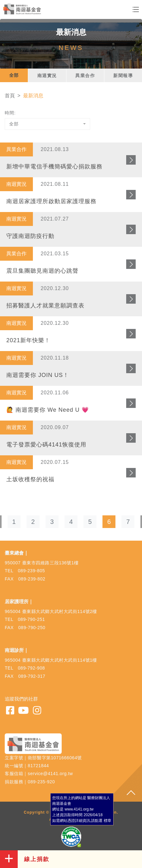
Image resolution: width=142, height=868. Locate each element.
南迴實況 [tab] (47, 76)
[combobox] (47, 124)
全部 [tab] (14, 75)
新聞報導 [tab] (123, 76)
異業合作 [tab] (85, 76)
